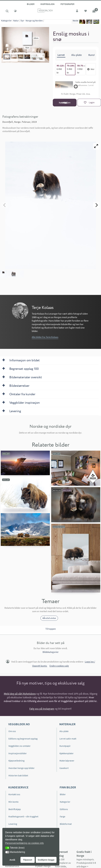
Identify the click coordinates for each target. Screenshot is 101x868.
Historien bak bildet (18, 775)
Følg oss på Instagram (42, 709)
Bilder (31, 4)
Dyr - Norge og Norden (32, 22)
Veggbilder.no (19, 724)
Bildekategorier (51, 652)
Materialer (67, 724)
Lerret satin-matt (68, 738)
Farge (63, 816)
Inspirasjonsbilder (18, 753)
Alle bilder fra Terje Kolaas (45, 337)
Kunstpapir (65, 746)
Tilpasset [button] (28, 860)
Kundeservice (18, 787)
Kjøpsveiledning (16, 761)
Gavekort (64, 768)
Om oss (12, 731)
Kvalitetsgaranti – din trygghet (23, 816)
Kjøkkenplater (67, 753)
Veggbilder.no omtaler (20, 746)
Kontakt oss (14, 794)
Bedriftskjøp (15, 809)
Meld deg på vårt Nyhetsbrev (20, 694)
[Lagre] (89, 103)
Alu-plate (64, 731)
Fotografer (67, 4)
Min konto (13, 802)
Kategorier (6, 22)
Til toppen (51, 629)
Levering (13, 824)
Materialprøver (67, 761)
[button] (7, 848)
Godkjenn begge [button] (46, 860)
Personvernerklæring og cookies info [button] (24, 843)
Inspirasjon (47, 4)
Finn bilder (68, 787)
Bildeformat (66, 824)
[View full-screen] (96, 146)
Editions (64, 809)
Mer (91, 69)
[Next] (96, 205)
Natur (16, 22)
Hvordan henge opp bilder (22, 768)
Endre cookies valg (59, 666)
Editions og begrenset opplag (23, 738)
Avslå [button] (12, 860)
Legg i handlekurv (65, 102)
